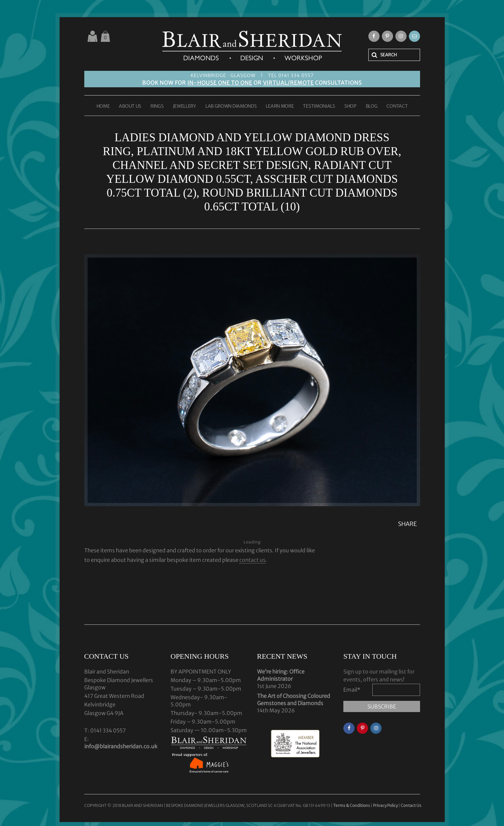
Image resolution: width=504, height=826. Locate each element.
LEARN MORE (280, 106)
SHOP (350, 106)
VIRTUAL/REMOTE (288, 83)
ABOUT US (130, 106)
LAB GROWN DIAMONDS (231, 106)
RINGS (157, 106)
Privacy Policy (385, 805)
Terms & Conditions (352, 805)
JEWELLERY (185, 106)
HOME (103, 106)
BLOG (372, 106)
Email (352, 690)
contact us (252, 560)
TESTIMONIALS (319, 106)
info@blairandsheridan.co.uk (121, 746)
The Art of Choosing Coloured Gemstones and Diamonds (294, 700)
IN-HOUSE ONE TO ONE (220, 83)
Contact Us (411, 805)
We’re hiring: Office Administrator (281, 675)
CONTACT (397, 106)
